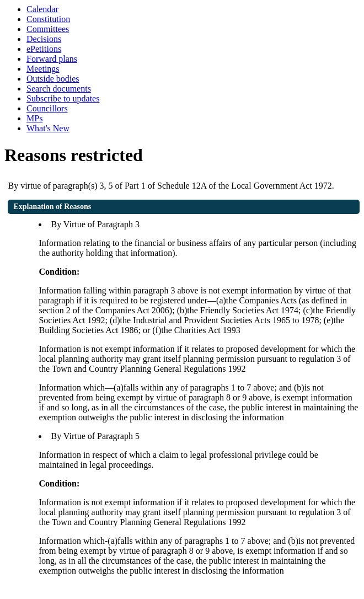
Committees (48, 29)
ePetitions (44, 49)
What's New (48, 128)
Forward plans (52, 59)
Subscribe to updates (63, 98)
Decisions (44, 39)
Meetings (43, 69)
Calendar (42, 9)
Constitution (48, 19)
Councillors (47, 108)
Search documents (59, 89)
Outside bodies (53, 79)
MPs (34, 118)
